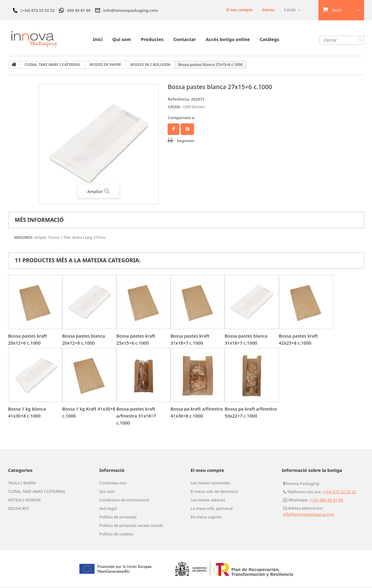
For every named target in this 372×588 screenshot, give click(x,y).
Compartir (174, 130)
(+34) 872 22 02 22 (339, 493)
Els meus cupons (206, 518)
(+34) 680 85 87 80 (326, 501)
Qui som (122, 40)
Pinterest (187, 130)
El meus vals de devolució (214, 492)
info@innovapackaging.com (309, 515)
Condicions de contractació (124, 501)
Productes (152, 40)
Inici (98, 40)
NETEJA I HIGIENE (25, 501)
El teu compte (239, 10)
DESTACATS (19, 509)
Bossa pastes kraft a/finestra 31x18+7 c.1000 (137, 417)
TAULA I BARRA (22, 484)
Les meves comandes (210, 484)
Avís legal (108, 509)
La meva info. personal (212, 509)
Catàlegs (269, 40)
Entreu (268, 10)
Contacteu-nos (113, 484)
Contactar (185, 40)
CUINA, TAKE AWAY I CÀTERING (37, 492)
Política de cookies (116, 535)
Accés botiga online (228, 40)
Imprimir (186, 142)
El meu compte (208, 471)
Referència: (179, 100)
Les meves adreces (208, 501)
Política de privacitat (118, 518)
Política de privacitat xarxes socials (131, 526)
